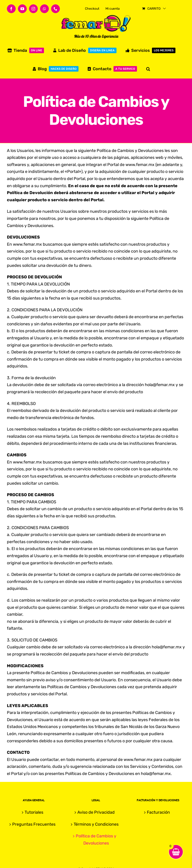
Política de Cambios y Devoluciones (96, 840)
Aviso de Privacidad (96, 812)
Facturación (158, 812)
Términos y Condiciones (96, 824)
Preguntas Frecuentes (34, 824)
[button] (148, 69)
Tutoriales (34, 812)
